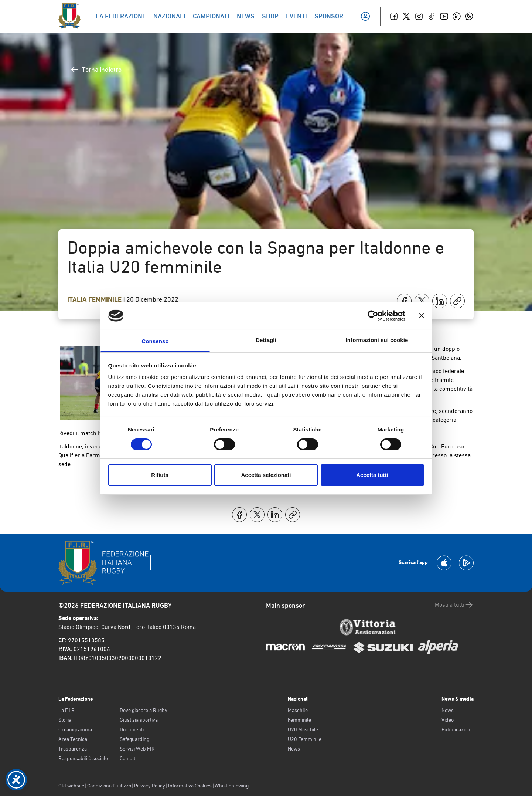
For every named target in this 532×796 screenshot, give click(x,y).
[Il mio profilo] (365, 16)
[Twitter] (406, 16)
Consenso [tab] (155, 341)
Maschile (298, 710)
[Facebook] (394, 16)
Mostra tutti (454, 605)
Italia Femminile (95, 299)
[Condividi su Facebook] (404, 301)
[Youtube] (444, 16)
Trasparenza (73, 749)
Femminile (299, 720)
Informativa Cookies (190, 786)
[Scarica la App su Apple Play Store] (444, 563)
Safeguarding (134, 739)
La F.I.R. (67, 710)
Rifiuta (160, 475)
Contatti (128, 758)
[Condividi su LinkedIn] (440, 301)
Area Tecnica (73, 739)
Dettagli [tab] (266, 340)
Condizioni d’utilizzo (109, 786)
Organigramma (75, 729)
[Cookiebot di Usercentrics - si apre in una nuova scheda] (373, 316)
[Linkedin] (457, 16)
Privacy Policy (150, 786)
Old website (71, 786)
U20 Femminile (305, 739)
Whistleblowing (232, 786)
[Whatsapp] (469, 16)
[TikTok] (432, 16)
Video (448, 720)
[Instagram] (419, 16)
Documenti (132, 729)
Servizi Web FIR (137, 749)
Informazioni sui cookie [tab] (377, 340)
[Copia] (457, 301)
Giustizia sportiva (139, 720)
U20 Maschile (303, 729)
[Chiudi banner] (422, 316)
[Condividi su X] (422, 301)
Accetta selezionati (266, 475)
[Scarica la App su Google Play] (466, 563)
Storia (65, 720)
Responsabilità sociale (83, 758)
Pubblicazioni (456, 729)
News (294, 749)
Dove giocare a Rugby (144, 710)
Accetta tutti (372, 475)
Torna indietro (96, 70)
